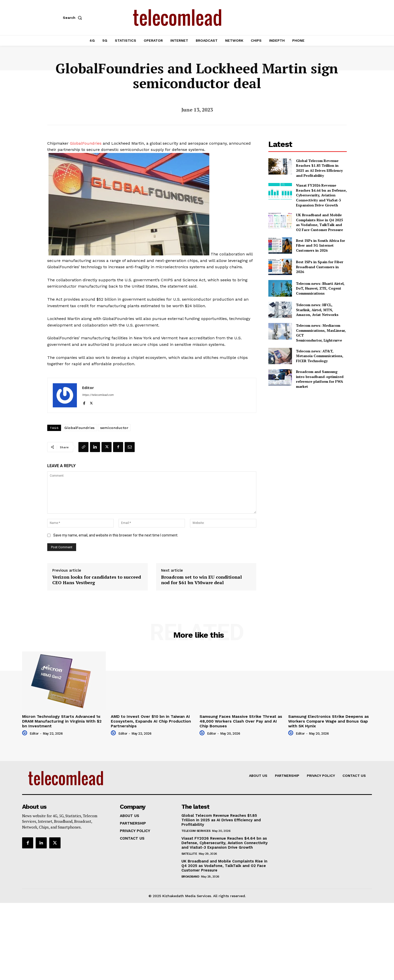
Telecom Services (196, 831)
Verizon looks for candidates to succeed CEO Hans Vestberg (97, 580)
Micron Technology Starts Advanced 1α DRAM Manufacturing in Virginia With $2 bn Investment (62, 721)
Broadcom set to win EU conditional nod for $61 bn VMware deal (201, 580)
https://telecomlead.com (98, 395)
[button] (73, 18)
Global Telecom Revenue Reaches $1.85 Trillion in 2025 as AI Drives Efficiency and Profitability (319, 168)
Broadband (190, 877)
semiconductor (114, 428)
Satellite (189, 854)
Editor (88, 388)
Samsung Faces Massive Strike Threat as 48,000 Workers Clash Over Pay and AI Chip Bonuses (241, 721)
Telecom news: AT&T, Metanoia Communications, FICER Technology (320, 356)
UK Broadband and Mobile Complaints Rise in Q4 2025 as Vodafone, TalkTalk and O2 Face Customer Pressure (319, 222)
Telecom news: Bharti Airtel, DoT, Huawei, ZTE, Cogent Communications (320, 288)
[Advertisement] (308, 428)
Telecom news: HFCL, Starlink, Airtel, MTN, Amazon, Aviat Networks (317, 310)
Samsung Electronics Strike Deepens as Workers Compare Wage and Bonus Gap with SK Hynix (329, 721)
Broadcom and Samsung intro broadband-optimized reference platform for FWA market (320, 379)
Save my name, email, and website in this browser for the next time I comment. (116, 535)
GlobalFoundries (86, 143)
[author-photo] (25, 733)
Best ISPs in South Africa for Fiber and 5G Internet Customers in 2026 (321, 245)
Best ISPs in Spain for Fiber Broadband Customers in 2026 (320, 267)
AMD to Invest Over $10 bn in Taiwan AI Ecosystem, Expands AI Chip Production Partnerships (151, 721)
